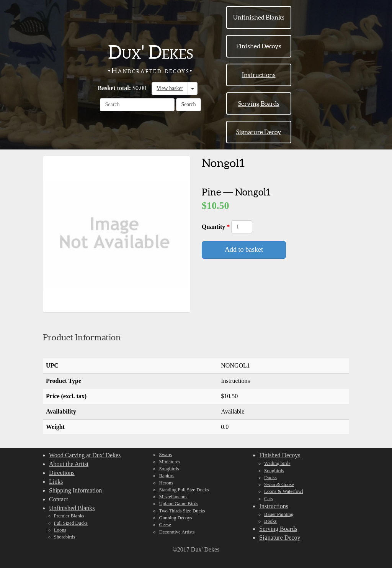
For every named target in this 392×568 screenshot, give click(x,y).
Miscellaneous (173, 497)
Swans (165, 455)
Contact (59, 499)
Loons (60, 530)
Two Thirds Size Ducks (182, 511)
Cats (269, 499)
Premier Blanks (69, 516)
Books (270, 521)
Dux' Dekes (150, 52)
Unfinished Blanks (259, 17)
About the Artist (69, 464)
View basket (170, 88)
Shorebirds (65, 537)
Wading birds (277, 463)
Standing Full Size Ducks (184, 490)
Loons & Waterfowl (284, 491)
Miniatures (169, 462)
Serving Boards (259, 103)
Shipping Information (75, 490)
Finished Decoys (259, 46)
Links (56, 482)
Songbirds (169, 469)
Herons (166, 483)
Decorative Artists (177, 532)
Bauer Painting (279, 514)
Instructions (259, 75)
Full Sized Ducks (71, 523)
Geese (165, 525)
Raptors (167, 476)
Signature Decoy (259, 132)
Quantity (214, 227)
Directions (62, 473)
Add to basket (244, 250)
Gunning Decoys (175, 518)
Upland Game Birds (178, 504)
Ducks (270, 478)
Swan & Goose (279, 484)
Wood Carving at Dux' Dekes (85, 455)
